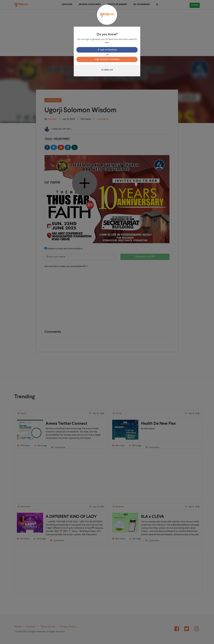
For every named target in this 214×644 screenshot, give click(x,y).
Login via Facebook (107, 50)
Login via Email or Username (107, 59)
